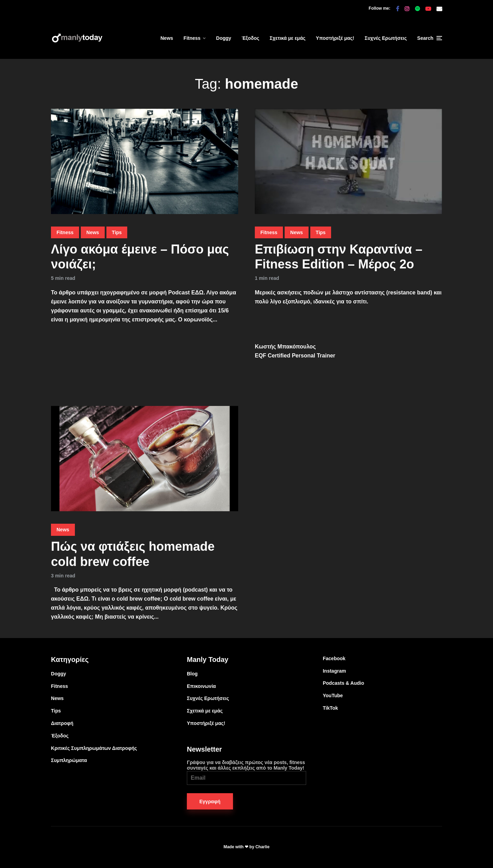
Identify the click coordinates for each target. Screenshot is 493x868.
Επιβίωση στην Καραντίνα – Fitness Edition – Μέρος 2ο (339, 257)
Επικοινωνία (201, 686)
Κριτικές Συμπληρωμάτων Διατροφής (94, 748)
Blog (192, 674)
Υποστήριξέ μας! (335, 38)
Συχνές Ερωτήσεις (386, 38)
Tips (117, 232)
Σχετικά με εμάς (288, 38)
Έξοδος (250, 38)
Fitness (192, 38)
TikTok (330, 708)
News (167, 38)
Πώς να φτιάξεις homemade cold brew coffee (133, 554)
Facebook (334, 658)
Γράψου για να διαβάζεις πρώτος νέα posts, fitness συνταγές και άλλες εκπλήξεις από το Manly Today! (247, 772)
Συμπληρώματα (69, 760)
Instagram (334, 671)
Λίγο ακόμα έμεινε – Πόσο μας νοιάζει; (140, 257)
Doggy (224, 38)
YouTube (333, 696)
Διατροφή (62, 723)
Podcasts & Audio (343, 683)
